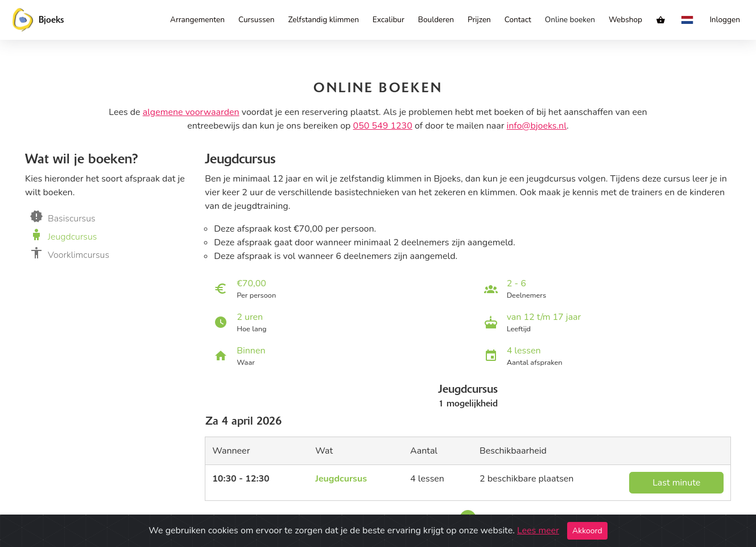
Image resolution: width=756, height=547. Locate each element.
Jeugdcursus (341, 479)
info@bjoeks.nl (537, 126)
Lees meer (538, 530)
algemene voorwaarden (191, 112)
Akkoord (587, 531)
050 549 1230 (383, 126)
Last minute (676, 483)
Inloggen (725, 20)
